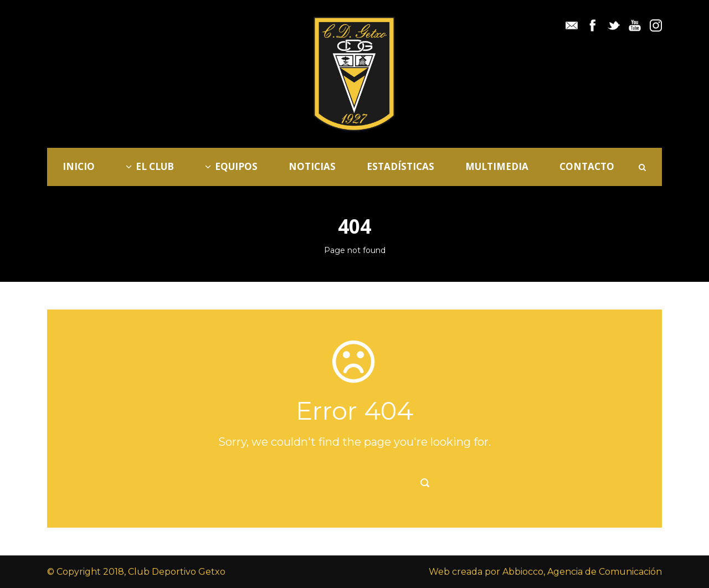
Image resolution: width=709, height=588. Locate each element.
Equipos (231, 166)
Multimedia (497, 166)
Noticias (312, 166)
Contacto (587, 166)
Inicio (79, 166)
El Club (150, 166)
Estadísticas (400, 166)
